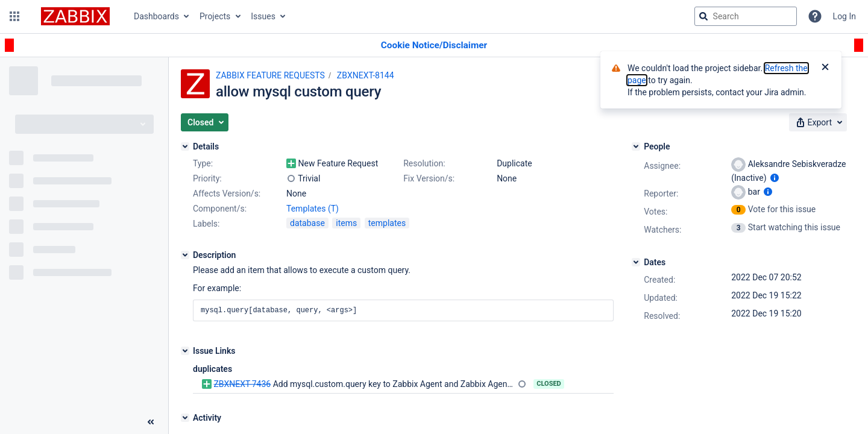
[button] (14, 16)
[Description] (185, 255)
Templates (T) (313, 209)
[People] (636, 146)
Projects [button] (215, 16)
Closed (549, 384)
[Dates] (636, 262)
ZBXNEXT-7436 (242, 384)
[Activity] (185, 418)
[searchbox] (746, 16)
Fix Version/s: (429, 178)
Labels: (206, 224)
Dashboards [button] (156, 16)
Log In (844, 16)
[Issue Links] (185, 351)
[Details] (185, 146)
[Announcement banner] (434, 46)
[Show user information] (775, 178)
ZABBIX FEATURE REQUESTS (270, 75)
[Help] (815, 16)
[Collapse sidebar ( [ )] (151, 422)
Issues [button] (263, 16)
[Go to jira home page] (75, 16)
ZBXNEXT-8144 (366, 75)
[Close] (825, 68)
